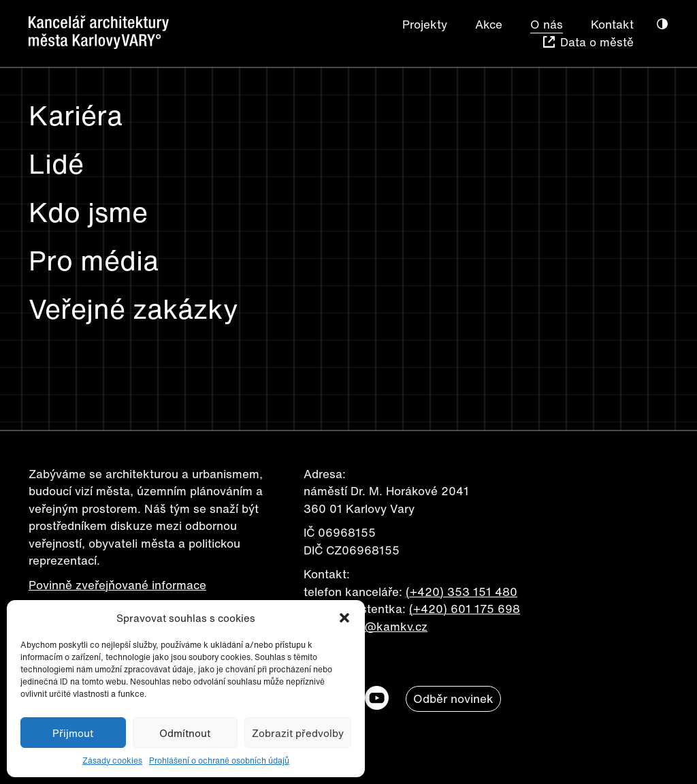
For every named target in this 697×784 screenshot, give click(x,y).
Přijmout (73, 733)
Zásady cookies (112, 761)
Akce (489, 24)
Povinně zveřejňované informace (117, 585)
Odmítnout (185, 733)
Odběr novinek (453, 699)
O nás (547, 24)
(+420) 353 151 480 (461, 592)
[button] (344, 618)
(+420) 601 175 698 (465, 609)
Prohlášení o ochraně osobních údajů (219, 761)
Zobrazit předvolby (298, 733)
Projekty (425, 24)
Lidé (56, 163)
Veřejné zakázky (133, 309)
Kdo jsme (88, 212)
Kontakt (612, 24)
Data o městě (597, 42)
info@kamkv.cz (386, 626)
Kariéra (76, 115)
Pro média (94, 260)
